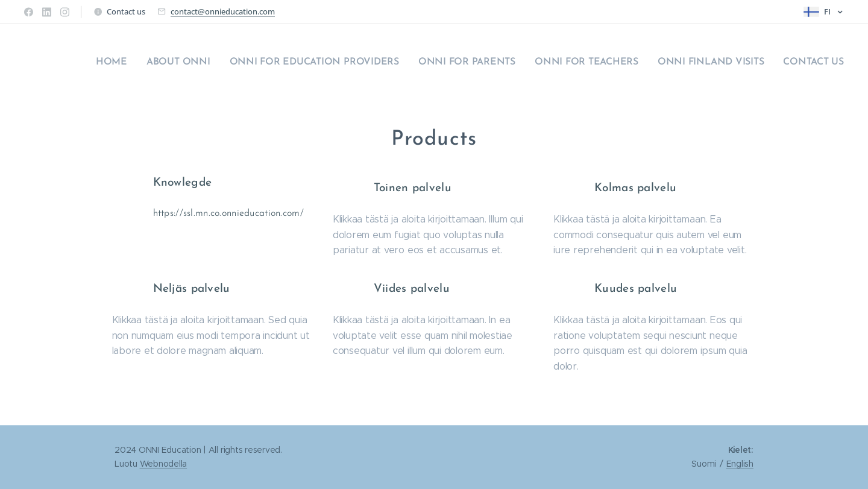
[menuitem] (731, 63)
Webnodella (164, 464)
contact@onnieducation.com (223, 11)
